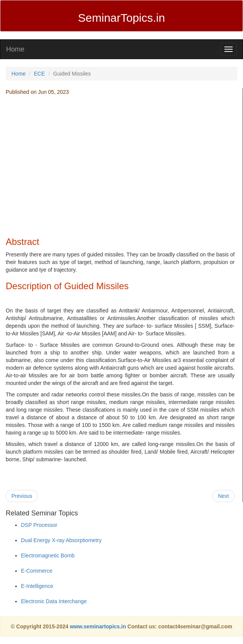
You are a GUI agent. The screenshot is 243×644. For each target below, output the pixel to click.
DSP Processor (39, 525)
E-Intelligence (37, 586)
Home (15, 49)
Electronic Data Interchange (54, 601)
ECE (39, 74)
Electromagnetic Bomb (48, 555)
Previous (22, 496)
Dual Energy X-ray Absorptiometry (61, 540)
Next (223, 496)
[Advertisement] (120, 176)
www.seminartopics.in (98, 626)
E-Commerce (37, 571)
